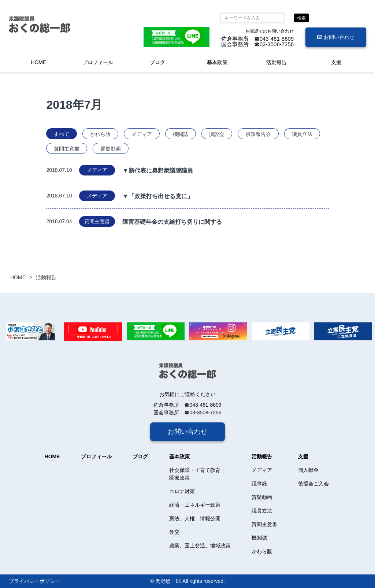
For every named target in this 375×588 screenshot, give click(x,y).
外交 (174, 532)
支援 (336, 62)
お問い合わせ (336, 37)
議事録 (259, 484)
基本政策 (217, 62)
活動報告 (276, 62)
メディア (142, 134)
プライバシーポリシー (34, 581)
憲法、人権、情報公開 (195, 518)
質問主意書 (67, 149)
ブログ (157, 62)
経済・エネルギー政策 (195, 505)
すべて (62, 134)
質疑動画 (111, 149)
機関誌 (181, 134)
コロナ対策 (182, 491)
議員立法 (302, 134)
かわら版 (100, 134)
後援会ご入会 (313, 484)
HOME (38, 62)
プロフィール (98, 62)
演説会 (217, 134)
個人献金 (308, 470)
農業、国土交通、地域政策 (200, 546)
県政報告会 (258, 134)
